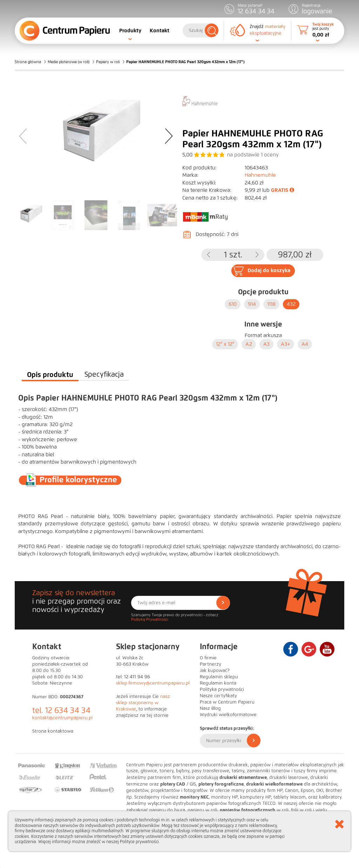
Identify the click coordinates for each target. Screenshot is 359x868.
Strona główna (28, 62)
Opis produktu (50, 375)
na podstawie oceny (253, 155)
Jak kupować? (215, 671)
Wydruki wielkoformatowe (228, 715)
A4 (305, 344)
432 (291, 304)
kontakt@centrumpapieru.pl (62, 718)
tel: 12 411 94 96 (133, 677)
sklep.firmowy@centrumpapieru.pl (153, 683)
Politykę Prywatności (150, 619)
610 (233, 304)
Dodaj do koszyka (269, 270)
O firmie (208, 658)
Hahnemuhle (260, 175)
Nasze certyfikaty (218, 696)
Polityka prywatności (222, 689)
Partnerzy (211, 664)
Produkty (130, 31)
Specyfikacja (104, 374)
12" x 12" (225, 344)
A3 (266, 344)
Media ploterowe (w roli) (69, 62)
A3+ (286, 344)
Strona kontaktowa (53, 731)
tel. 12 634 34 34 (61, 710)
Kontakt (160, 31)
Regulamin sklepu (219, 677)
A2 (249, 344)
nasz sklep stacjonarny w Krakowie (143, 703)
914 (252, 304)
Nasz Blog (210, 708)
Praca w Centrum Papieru (227, 702)
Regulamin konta (218, 683)
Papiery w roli (108, 62)
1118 (271, 304)
